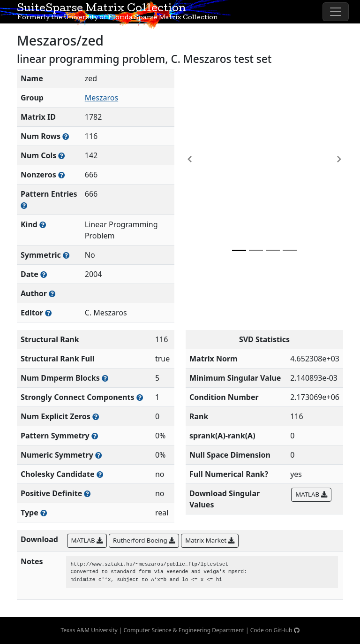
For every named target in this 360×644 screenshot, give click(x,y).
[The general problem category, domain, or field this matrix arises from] (43, 225)
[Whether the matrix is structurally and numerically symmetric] (66, 255)
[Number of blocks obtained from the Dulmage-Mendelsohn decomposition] (105, 378)
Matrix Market (210, 540)
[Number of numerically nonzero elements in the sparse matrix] (61, 175)
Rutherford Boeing (144, 540)
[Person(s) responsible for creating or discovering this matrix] (52, 294)
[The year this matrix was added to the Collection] (44, 274)
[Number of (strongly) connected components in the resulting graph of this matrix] (140, 397)
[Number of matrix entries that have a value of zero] (96, 417)
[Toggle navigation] (336, 12)
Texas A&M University (89, 630)
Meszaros (101, 98)
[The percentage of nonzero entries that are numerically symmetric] (98, 455)
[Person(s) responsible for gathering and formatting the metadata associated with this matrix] (48, 313)
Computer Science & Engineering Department (184, 630)
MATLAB (311, 494)
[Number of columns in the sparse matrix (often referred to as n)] (61, 156)
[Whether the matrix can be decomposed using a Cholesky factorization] (100, 474)
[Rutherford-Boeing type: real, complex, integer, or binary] (44, 513)
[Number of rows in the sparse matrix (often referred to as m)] (66, 136)
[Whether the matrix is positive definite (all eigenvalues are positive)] (87, 494)
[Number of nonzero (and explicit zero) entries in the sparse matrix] (24, 205)
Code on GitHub (275, 630)
